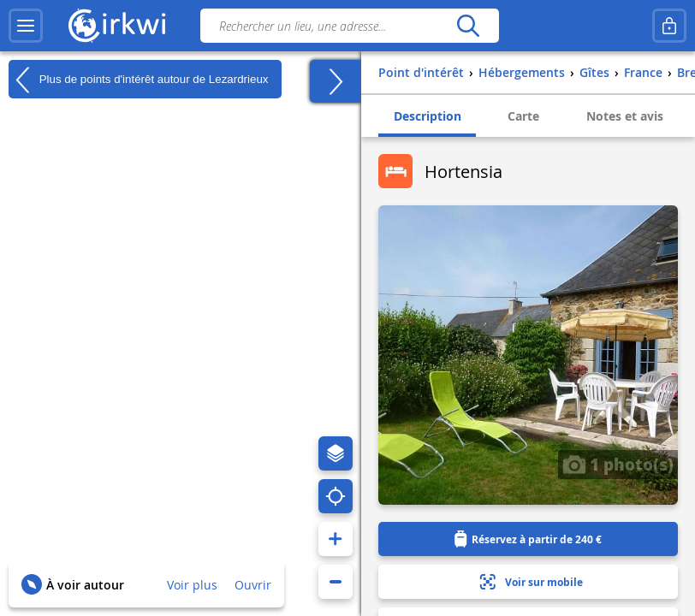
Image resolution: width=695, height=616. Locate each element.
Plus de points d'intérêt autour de (139, 80)
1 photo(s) (618, 464)
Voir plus (192, 585)
